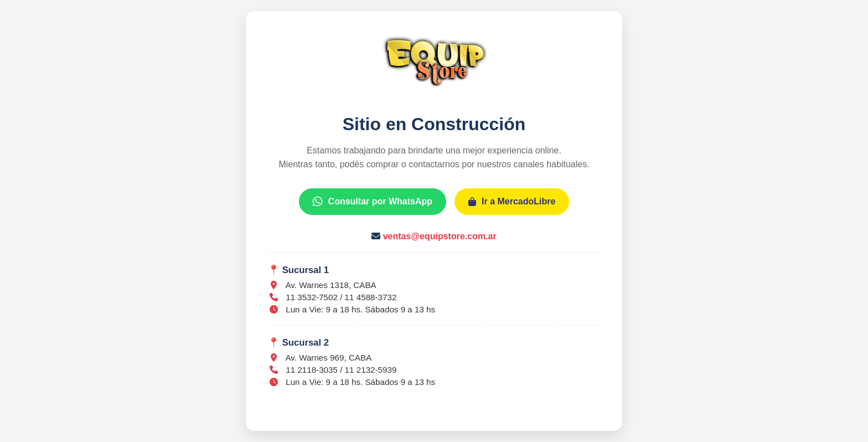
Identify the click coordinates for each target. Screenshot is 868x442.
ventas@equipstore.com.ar (440, 236)
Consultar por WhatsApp (373, 201)
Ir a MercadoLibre (512, 201)
